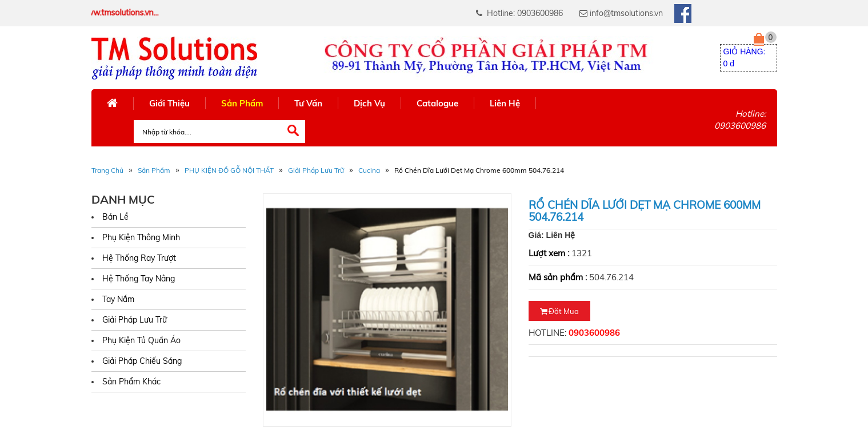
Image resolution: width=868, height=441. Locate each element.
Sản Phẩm (242, 103)
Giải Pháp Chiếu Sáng (142, 361)
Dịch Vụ (369, 103)
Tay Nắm (118, 299)
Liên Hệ (505, 103)
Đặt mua (559, 311)
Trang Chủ (107, 170)
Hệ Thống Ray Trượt (139, 258)
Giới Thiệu (169, 103)
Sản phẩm (154, 170)
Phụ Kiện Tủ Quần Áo (141, 340)
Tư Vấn (308, 103)
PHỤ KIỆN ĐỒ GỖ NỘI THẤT (229, 170)
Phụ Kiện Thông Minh (141, 237)
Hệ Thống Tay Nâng (139, 279)
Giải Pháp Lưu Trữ (316, 170)
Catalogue (437, 103)
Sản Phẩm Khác (131, 382)
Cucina (369, 170)
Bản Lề (115, 217)
